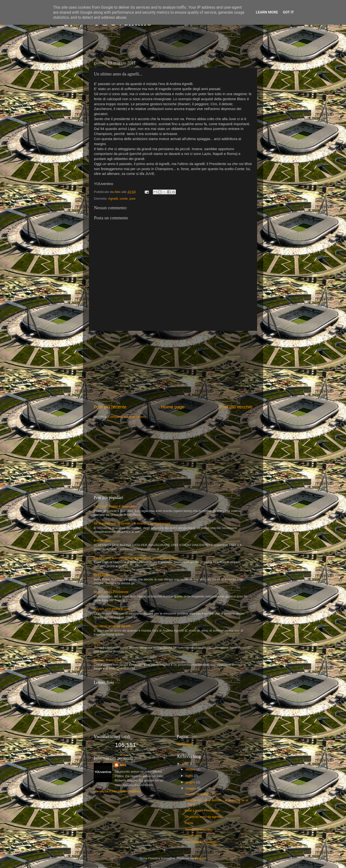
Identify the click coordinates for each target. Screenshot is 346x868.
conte (124, 199)
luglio (190, 776)
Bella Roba (102, 575)
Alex (123, 765)
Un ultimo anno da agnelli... (113, 626)
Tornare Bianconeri (107, 660)
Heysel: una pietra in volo (112, 609)
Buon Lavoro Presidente (111, 592)
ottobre (191, 769)
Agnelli (113, 199)
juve (133, 199)
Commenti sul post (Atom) (127, 417)
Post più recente (110, 407)
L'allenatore (193, 836)
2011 (186, 764)
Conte (98, 643)
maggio (191, 788)
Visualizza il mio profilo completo (117, 791)
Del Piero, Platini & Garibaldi (114, 506)
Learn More (267, 12)
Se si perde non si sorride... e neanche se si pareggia (132, 523)
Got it (288, 12)
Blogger (200, 858)
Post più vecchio (236, 407)
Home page (173, 407)
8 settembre (102, 540)
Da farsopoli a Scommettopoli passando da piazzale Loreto (136, 558)
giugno (191, 782)
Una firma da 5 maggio (201, 842)
